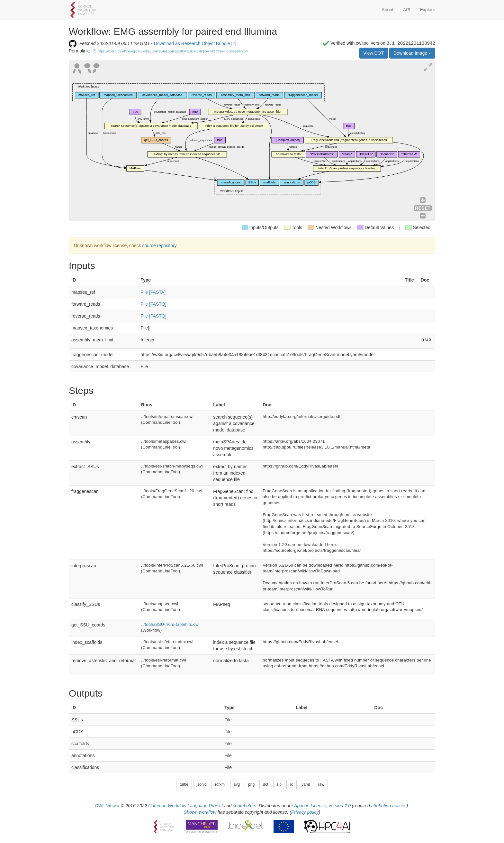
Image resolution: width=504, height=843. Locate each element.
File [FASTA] (153, 292)
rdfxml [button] (220, 784)
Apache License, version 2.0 (322, 806)
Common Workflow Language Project (185, 806)
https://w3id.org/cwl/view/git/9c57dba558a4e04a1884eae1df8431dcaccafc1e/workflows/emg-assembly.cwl (173, 51)
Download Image (412, 53)
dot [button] (266, 784)
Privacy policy (305, 812)
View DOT (374, 53)
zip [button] (279, 784)
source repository (159, 245)
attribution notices (389, 806)
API (407, 10)
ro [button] (292, 784)
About (387, 10)
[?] (234, 43)
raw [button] (321, 784)
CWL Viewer (107, 806)
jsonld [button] (202, 784)
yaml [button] (306, 784)
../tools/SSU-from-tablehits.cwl (170, 624)
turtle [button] (184, 784)
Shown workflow (200, 812)
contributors (244, 806)
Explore (428, 10)
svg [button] (237, 784)
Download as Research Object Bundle (192, 43)
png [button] (251, 784)
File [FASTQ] (154, 304)
